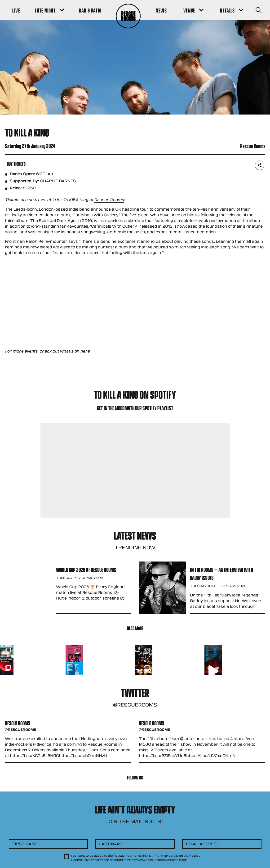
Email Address (203, 844)
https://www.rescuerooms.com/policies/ (157, 860)
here (85, 351)
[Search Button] (259, 10)
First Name (25, 844)
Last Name (111, 844)
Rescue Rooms (109, 200)
